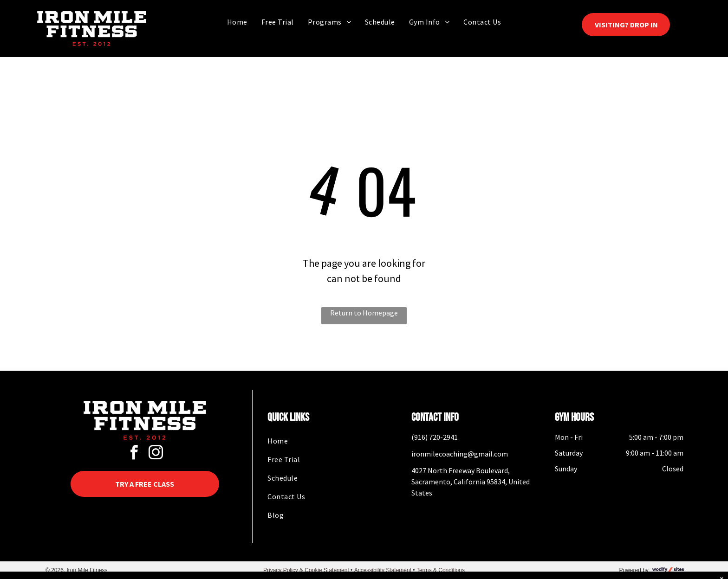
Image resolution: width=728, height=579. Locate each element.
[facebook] (134, 454)
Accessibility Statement (383, 570)
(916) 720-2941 (435, 437)
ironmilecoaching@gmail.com (460, 454)
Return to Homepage (364, 313)
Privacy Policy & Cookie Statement (306, 570)
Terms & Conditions (441, 570)
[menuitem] (237, 22)
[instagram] (156, 454)
